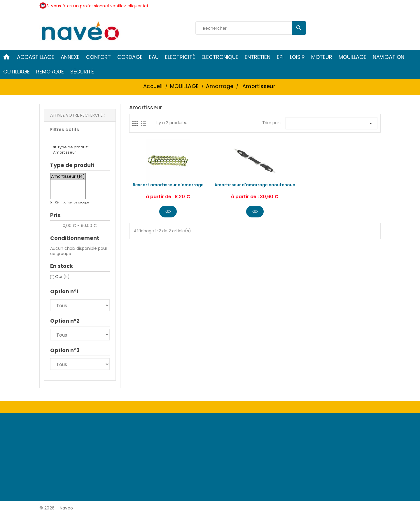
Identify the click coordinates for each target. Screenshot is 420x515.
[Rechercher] (251, 28)
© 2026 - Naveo (56, 508)
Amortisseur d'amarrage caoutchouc (255, 185)
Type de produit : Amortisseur (71, 150)
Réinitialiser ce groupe (71, 202)
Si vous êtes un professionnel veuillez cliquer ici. (98, 6)
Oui (62, 277)
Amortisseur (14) (68, 177)
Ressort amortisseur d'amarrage (168, 185)
